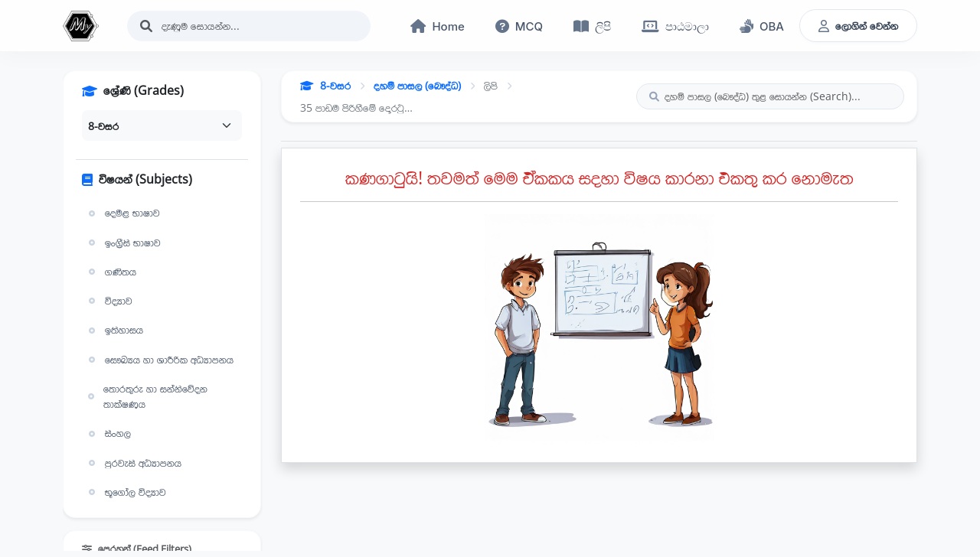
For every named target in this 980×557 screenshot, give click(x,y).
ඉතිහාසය (114, 330)
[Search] (249, 26)
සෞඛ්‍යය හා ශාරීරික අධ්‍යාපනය (159, 360)
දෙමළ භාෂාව (122, 213)
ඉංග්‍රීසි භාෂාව (123, 243)
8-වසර (325, 85)
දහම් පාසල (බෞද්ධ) (417, 85)
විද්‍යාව (109, 301)
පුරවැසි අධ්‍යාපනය (133, 463)
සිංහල (108, 433)
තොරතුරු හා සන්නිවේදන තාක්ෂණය (146, 396)
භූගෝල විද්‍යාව (126, 492)
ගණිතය (111, 272)
